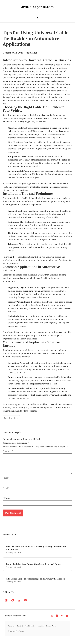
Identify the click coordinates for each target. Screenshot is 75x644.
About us (11, 629)
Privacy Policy (51, 629)
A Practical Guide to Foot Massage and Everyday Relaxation (35, 582)
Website (6, 501)
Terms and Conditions (16, 634)
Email (6, 491)
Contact (20, 629)
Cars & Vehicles (11, 418)
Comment (8, 451)
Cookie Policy (30, 629)
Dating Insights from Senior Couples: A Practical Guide (33, 567)
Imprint (41, 629)
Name (6, 481)
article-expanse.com (15, 619)
